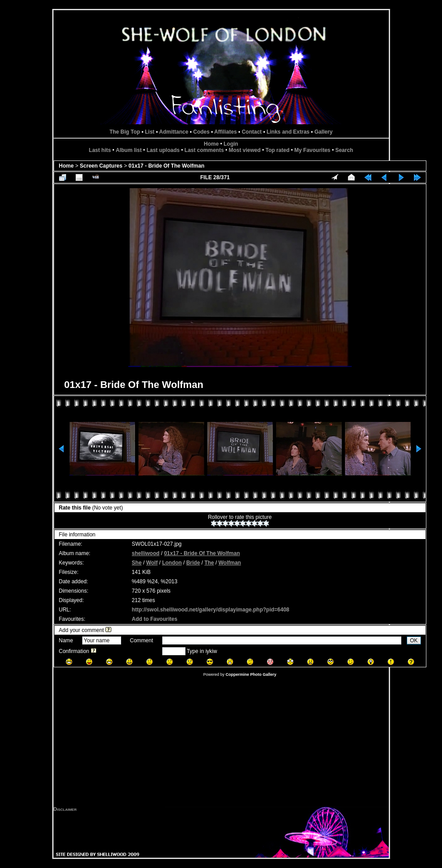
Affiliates (225, 132)
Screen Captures (101, 166)
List (149, 132)
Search (344, 150)
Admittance (174, 132)
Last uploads (163, 150)
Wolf (152, 563)
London (172, 563)
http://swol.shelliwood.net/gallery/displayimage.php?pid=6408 (210, 610)
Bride (193, 563)
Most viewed (245, 150)
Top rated (278, 150)
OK (414, 640)
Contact (252, 132)
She (137, 563)
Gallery (323, 132)
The (209, 563)
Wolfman (230, 563)
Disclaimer (65, 809)
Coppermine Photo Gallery (251, 674)
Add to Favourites (155, 619)
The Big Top (125, 132)
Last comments (204, 150)
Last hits (100, 150)
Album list (129, 150)
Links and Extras (288, 132)
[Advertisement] (221, 744)
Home (211, 144)
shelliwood (146, 553)
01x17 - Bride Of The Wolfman (167, 166)
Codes (201, 132)
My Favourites (313, 150)
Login (231, 144)
